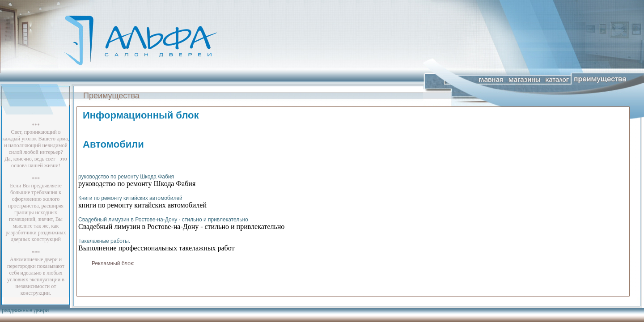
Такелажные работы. (104, 241)
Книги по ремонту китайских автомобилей (130, 198)
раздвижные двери (25, 310)
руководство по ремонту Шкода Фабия (126, 177)
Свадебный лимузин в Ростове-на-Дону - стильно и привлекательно (163, 220)
